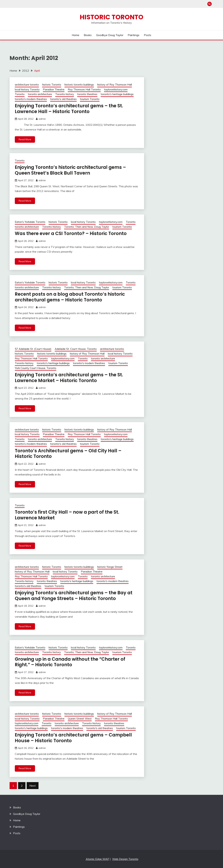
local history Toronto (27, 89)
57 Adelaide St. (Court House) (33, 349)
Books (88, 35)
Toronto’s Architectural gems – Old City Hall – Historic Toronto (68, 454)
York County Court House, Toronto (36, 368)
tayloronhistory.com (116, 89)
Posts (148, 35)
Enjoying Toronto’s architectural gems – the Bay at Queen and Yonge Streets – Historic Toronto (74, 596)
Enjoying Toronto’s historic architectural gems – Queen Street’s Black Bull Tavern (70, 170)
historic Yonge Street (110, 567)
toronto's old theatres (63, 99)
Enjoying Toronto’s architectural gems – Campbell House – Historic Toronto (73, 738)
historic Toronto (52, 85)
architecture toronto (27, 85)
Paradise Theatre (54, 89)
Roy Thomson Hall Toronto (84, 89)
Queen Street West (80, 719)
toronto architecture (40, 94)
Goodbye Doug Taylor (110, 35)
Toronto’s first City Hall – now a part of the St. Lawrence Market (67, 515)
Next (33, 786)
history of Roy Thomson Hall (115, 85)
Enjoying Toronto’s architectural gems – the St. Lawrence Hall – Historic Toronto (69, 109)
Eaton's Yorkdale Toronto (30, 222)
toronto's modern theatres (31, 99)
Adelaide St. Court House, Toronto (76, 349)
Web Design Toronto (125, 859)
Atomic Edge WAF (97, 859)
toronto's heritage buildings (117, 94)
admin (42, 119)
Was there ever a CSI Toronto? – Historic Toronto (71, 233)
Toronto (20, 94)
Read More (25, 139)
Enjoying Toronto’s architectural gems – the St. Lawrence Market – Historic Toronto (69, 378)
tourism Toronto (90, 99)
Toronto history (65, 94)
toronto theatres (87, 94)
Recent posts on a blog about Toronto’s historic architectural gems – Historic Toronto (70, 297)
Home (76, 35)
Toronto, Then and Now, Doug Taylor (87, 227)
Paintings (134, 35)
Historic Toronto (112, 17)
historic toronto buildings (79, 85)
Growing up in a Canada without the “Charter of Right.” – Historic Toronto (70, 662)
